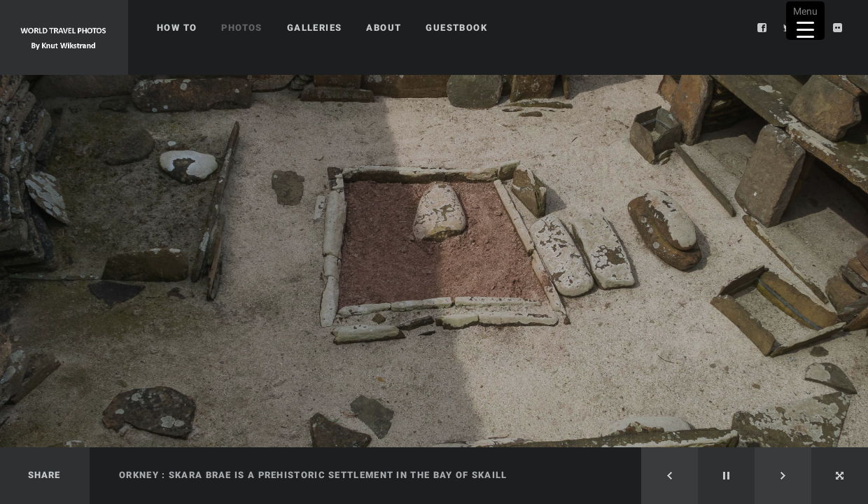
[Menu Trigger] (805, 21)
